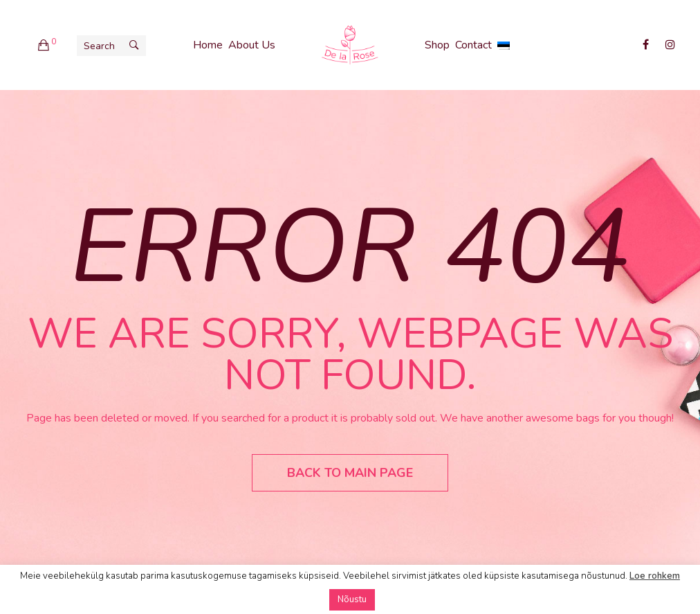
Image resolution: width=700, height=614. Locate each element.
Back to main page (350, 473)
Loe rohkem (655, 576)
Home (208, 45)
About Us (252, 45)
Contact (473, 45)
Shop (437, 45)
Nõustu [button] (352, 599)
